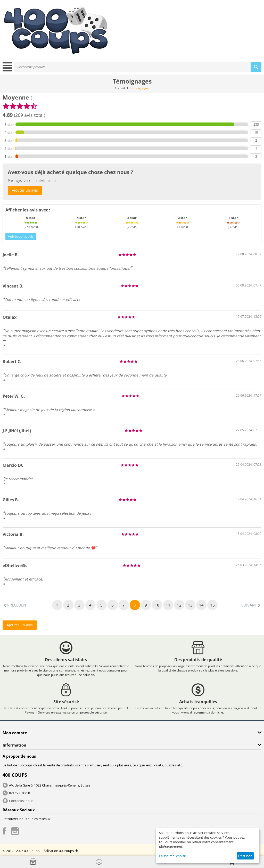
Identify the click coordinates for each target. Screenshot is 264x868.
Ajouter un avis (25, 190)
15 (212, 605)
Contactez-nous (21, 801)
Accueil (120, 88)
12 (179, 605)
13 (190, 605)
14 (201, 605)
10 (157, 605)
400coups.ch (69, 851)
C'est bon (245, 856)
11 (168, 605)
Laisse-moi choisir (173, 856)
